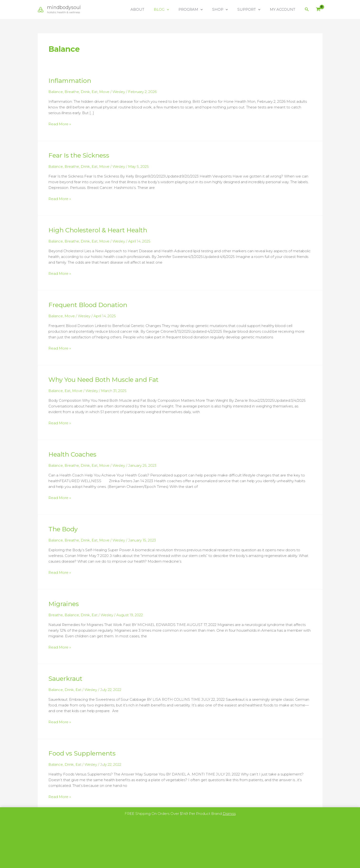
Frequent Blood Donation (88, 304)
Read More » (60, 124)
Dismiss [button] (229, 814)
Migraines (64, 601)
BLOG (172, 9)
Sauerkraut (65, 675)
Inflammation (70, 81)
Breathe (72, 92)
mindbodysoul (64, 7)
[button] (177, 9)
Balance (56, 92)
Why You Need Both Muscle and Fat (103, 378)
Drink (85, 92)
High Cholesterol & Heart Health (98, 229)
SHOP (226, 9)
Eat (95, 92)
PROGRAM (199, 9)
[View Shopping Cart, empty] (318, 10)
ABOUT (150, 9)
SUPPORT (252, 9)
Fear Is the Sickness (79, 155)
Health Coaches (72, 452)
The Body (63, 527)
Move (104, 92)
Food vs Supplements (82, 750)
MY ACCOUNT (284, 9)
